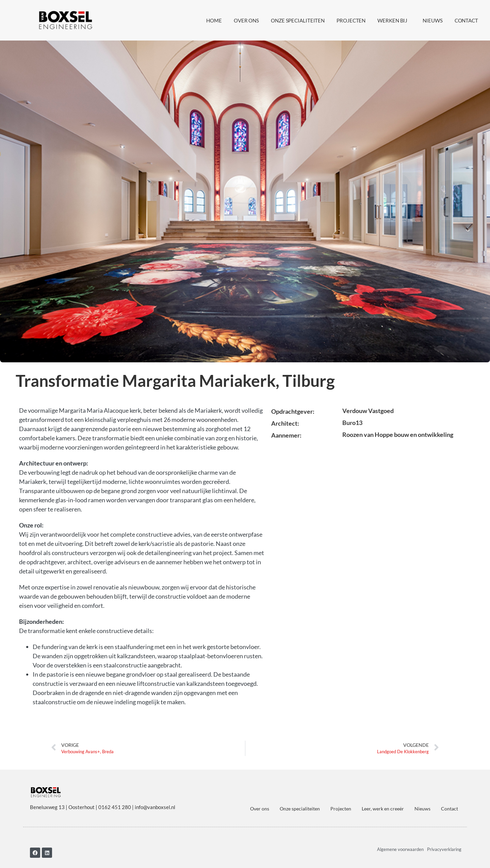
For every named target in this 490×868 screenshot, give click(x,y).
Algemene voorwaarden (400, 846)
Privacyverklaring (444, 846)
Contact (466, 20)
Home (214, 20)
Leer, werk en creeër (383, 805)
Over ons (246, 20)
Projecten (351, 20)
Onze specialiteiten (298, 20)
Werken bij (394, 20)
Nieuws (432, 20)
